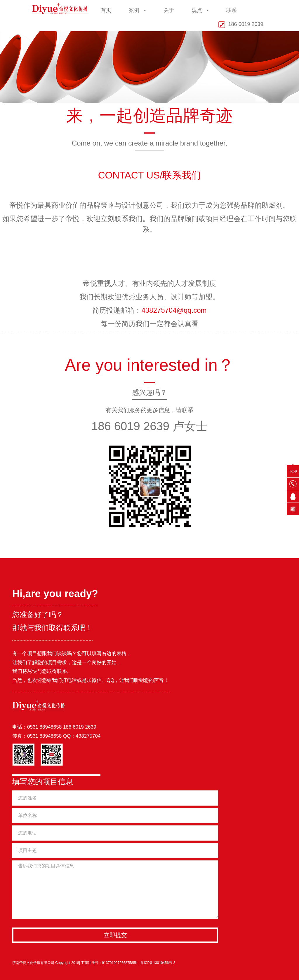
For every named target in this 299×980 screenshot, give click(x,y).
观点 (200, 10)
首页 (106, 10)
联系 (232, 10)
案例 (137, 10)
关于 (169, 10)
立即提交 (115, 935)
